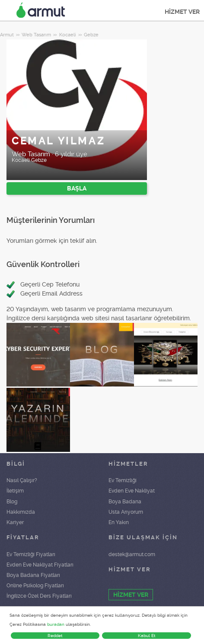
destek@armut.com (132, 554)
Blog (12, 502)
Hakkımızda (21, 512)
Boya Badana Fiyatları (33, 575)
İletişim (15, 491)
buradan (56, 624)
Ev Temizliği (123, 480)
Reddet (55, 636)
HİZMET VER (182, 12)
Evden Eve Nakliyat (132, 491)
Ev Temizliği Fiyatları (31, 554)
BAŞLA (77, 188)
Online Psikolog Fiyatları (35, 586)
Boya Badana (125, 502)
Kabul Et (147, 636)
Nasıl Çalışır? (22, 480)
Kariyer (15, 522)
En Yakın (119, 522)
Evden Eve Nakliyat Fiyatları (40, 565)
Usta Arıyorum (126, 512)
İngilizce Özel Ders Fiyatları (39, 596)
